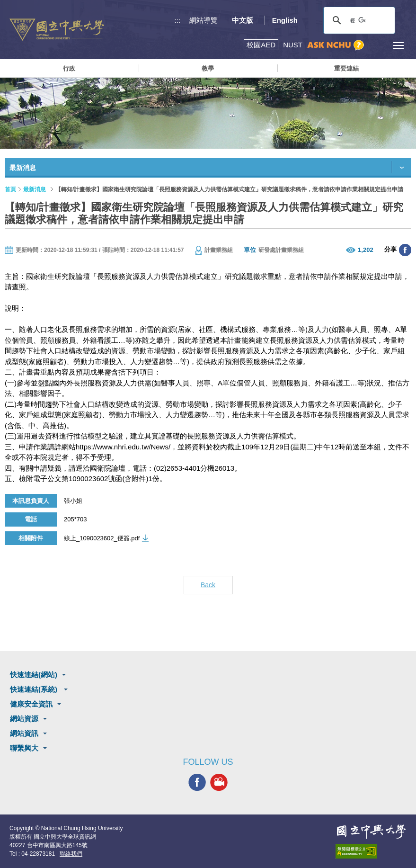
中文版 (243, 20)
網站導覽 (204, 20)
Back (208, 585)
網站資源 (24, 719)
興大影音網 (219, 782)
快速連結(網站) (34, 675)
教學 (208, 68)
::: (178, 20)
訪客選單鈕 (377, 45)
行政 (69, 68)
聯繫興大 (24, 748)
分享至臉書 (405, 250)
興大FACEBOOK (197, 782)
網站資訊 (24, 733)
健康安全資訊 (31, 704)
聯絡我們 (71, 854)
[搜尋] (358, 20)
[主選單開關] (398, 45)
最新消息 (35, 189)
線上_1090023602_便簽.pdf (102, 538)
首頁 (10, 189)
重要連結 (346, 68)
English (285, 20)
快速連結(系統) (35, 689)
